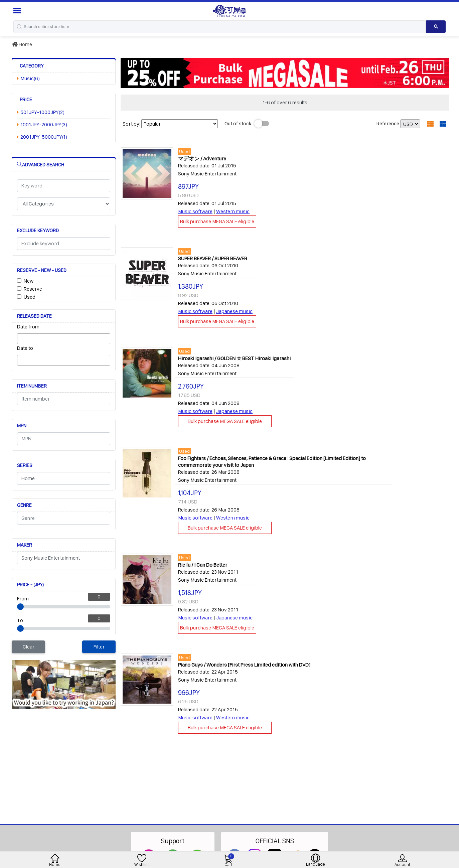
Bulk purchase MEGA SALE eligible (217, 221)
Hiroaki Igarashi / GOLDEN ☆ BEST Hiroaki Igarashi (234, 358)
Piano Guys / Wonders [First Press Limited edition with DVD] (244, 665)
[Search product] (436, 27)
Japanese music (234, 311)
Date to (25, 348)
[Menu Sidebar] (18, 11)
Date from (28, 327)
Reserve (33, 289)
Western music (233, 211)
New (29, 281)
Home (22, 44)
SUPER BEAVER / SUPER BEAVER (213, 258)
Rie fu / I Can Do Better (203, 565)
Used (30, 297)
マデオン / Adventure (202, 159)
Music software (195, 211)
